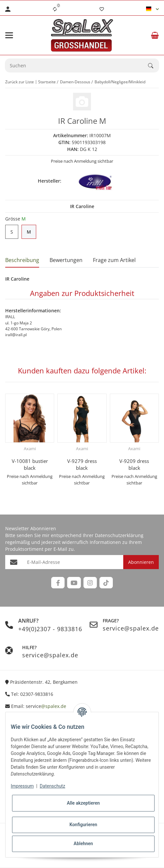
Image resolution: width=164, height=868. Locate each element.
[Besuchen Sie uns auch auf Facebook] (58, 583)
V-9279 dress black (82, 464)
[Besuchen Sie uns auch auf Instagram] (90, 583)
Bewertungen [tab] (66, 260)
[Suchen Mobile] (77, 66)
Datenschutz (52, 786)
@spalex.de (54, 706)
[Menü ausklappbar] (9, 35)
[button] (152, 9)
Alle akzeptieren (83, 803)
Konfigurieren (83, 825)
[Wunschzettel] (102, 9)
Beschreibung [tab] (22, 260)
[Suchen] (154, 66)
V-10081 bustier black (30, 464)
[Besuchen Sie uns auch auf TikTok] (106, 583)
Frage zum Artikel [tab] (114, 260)
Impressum (22, 786)
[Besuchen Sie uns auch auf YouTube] (74, 583)
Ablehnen (83, 843)
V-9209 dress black (134, 464)
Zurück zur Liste (20, 82)
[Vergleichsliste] (55, 9)
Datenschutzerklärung (119, 535)
